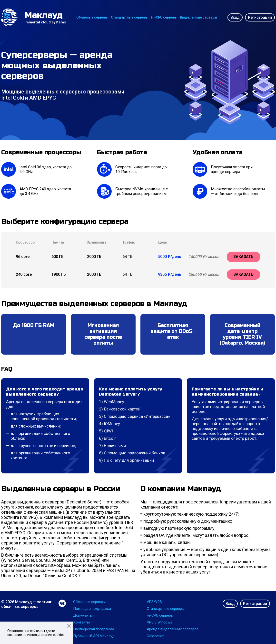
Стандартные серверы (130, 17)
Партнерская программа (94, 629)
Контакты (81, 622)
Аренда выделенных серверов (173, 629)
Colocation (156, 636)
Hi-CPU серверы (164, 17)
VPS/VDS (154, 602)
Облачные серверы (92, 17)
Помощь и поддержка (92, 609)
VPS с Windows (159, 622)
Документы (83, 615)
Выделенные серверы (198, 17)
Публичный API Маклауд (94, 636)
